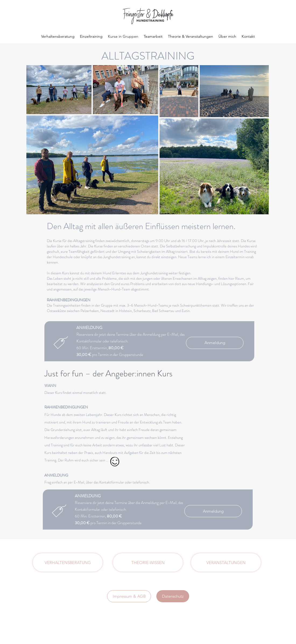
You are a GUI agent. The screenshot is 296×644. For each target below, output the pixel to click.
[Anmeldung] (215, 343)
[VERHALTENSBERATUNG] (68, 562)
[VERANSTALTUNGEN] (226, 562)
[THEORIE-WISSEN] (148, 562)
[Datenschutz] (173, 596)
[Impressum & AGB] (129, 596)
